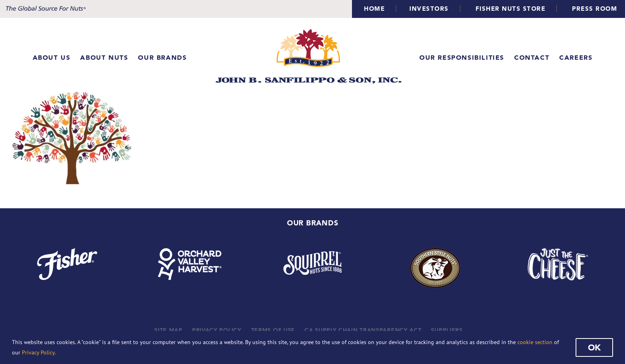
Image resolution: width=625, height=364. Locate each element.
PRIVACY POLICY (217, 330)
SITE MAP (168, 330)
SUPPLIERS (447, 330)
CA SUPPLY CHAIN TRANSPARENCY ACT (363, 330)
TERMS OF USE (273, 330)
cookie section (535, 342)
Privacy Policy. (39, 352)
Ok (594, 347)
